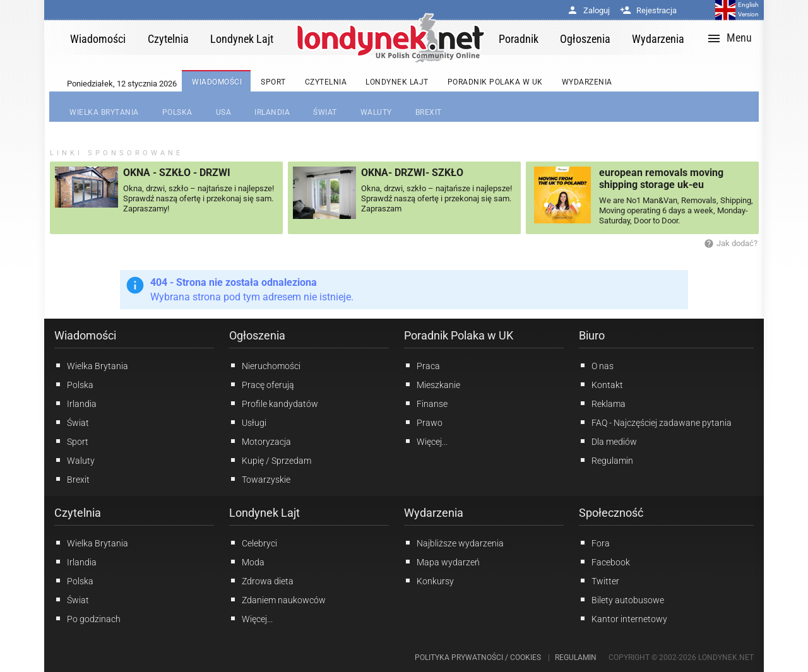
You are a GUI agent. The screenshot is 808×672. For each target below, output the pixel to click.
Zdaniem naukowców (277, 599)
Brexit (72, 479)
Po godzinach (87, 618)
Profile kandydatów (274, 403)
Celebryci (253, 543)
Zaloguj (588, 10)
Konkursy (429, 581)
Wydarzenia (434, 513)
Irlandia (75, 403)
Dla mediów (608, 441)
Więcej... (251, 618)
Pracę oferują (262, 384)
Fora (594, 543)
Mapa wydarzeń (442, 562)
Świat (72, 422)
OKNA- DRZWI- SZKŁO (412, 173)
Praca (422, 365)
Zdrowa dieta (261, 581)
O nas (596, 365)
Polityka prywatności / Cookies (478, 657)
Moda (247, 562)
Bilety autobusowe (621, 599)
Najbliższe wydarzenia (454, 543)
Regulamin (606, 460)
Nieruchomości (265, 365)
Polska (74, 384)
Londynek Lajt (264, 513)
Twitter (599, 581)
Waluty (74, 460)
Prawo (423, 422)
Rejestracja (648, 10)
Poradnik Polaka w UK (459, 335)
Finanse (426, 403)
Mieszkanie (432, 384)
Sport (71, 441)
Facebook (604, 562)
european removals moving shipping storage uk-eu (661, 179)
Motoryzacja (260, 441)
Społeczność (611, 513)
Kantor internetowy (623, 618)
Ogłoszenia (257, 335)
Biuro (592, 335)
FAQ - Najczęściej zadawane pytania (655, 422)
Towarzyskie (260, 479)
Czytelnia (78, 513)
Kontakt (601, 384)
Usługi (248, 422)
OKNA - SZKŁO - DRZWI (177, 173)
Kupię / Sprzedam (270, 460)
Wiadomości (85, 335)
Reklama (602, 403)
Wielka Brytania (91, 365)
